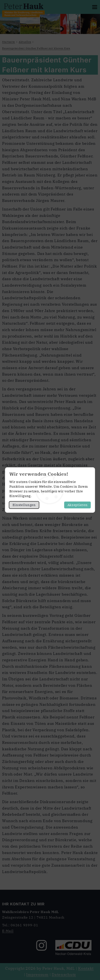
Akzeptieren (78, 505)
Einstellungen (24, 505)
